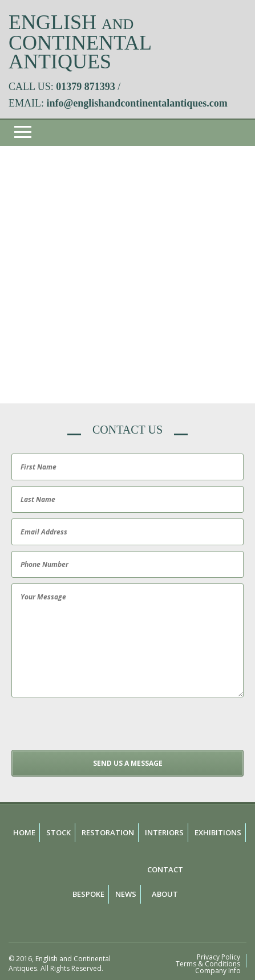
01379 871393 (86, 87)
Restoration (108, 832)
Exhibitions (218, 832)
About (165, 894)
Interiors (164, 832)
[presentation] (95, 728)
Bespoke (88, 894)
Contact (165, 869)
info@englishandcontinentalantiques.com (137, 103)
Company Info (218, 971)
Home (24, 832)
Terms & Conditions (208, 964)
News (126, 894)
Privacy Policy (218, 957)
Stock (58, 832)
